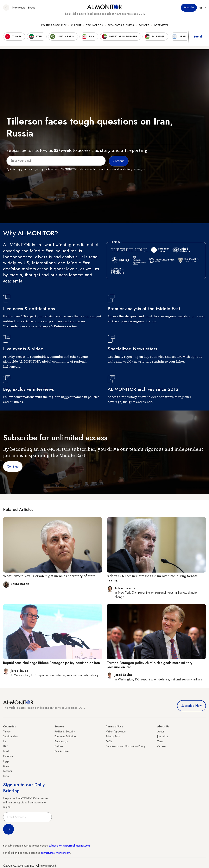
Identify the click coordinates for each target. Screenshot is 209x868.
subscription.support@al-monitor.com (69, 846)
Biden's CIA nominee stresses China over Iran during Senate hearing (152, 578)
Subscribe (189, 8)
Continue (13, 466)
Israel (6, 751)
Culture (76, 25)
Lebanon (8, 771)
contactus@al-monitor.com (55, 853)
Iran (5, 741)
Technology (95, 25)
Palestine (8, 756)
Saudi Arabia (10, 736)
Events (32, 8)
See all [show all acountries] (198, 37)
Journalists (163, 736)
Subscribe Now (191, 706)
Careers (162, 746)
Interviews (161, 25)
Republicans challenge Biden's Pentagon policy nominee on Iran (51, 663)
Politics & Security (54, 25)
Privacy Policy (114, 736)
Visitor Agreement (116, 731)
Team (160, 741)
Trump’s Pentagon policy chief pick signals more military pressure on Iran (150, 665)
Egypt (6, 761)
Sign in (202, 8)
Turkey (7, 731)
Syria (6, 776)
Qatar (6, 766)
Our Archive (61, 751)
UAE (6, 746)
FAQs (109, 741)
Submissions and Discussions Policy (126, 746)
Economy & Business (121, 25)
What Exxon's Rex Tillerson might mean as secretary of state (49, 576)
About (161, 731)
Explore (144, 25)
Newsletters (19, 8)
